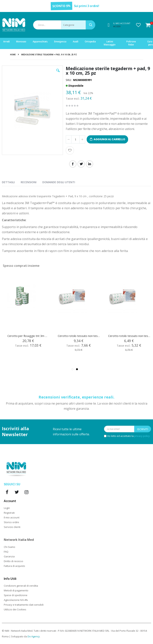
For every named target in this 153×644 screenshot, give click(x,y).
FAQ (6, 552)
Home (13, 55)
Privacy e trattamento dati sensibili (24, 605)
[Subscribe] (143, 429)
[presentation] (11, 181)
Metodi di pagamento (16, 590)
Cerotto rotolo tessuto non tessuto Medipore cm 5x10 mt (129, 336)
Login (7, 508)
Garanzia (9, 556)
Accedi (117, 26)
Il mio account (12, 517)
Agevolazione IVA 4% (16, 600)
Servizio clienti (12, 527)
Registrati (9, 513)
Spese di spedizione (16, 595)
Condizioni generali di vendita (21, 586)
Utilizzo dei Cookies (15, 609)
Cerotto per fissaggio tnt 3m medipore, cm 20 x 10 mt (28, 336)
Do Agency (34, 636)
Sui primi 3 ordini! (87, 6)
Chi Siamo (10, 547)
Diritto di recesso (13, 561)
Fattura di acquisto (14, 566)
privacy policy (142, 436)
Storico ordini (11, 522)
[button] (138, 25)
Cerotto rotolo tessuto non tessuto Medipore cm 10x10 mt (79, 336)
